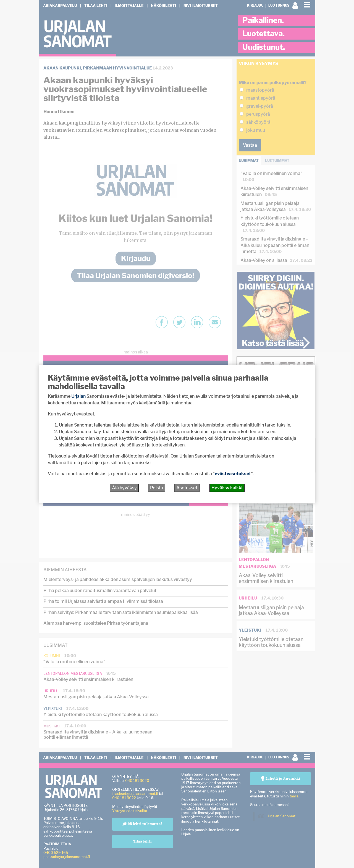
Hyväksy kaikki (227, 488)
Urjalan (78, 396)
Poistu (157, 488)
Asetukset (187, 488)
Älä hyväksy (124, 488)
